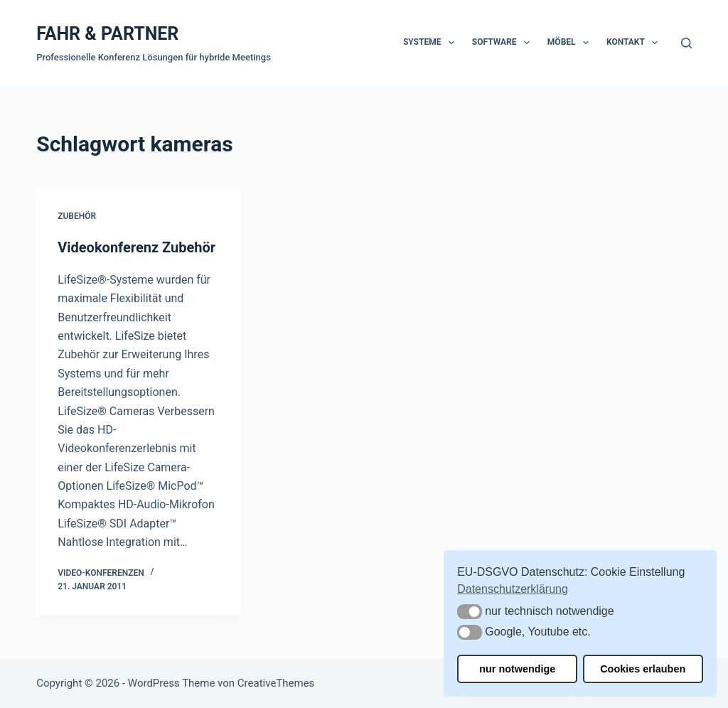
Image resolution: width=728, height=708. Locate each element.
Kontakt (635, 43)
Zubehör (77, 216)
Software (504, 43)
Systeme (432, 43)
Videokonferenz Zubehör (136, 247)
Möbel (571, 43)
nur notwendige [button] (517, 669)
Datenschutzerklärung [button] (513, 589)
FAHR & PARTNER (107, 34)
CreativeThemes (276, 683)
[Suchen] (686, 43)
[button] (470, 612)
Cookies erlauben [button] (643, 669)
